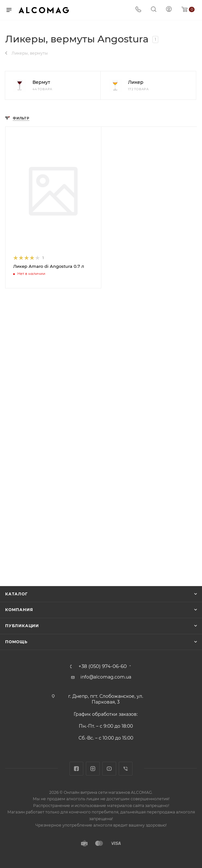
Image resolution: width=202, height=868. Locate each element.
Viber (126, 769)
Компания (19, 610)
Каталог (16, 594)
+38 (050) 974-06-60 (103, 666)
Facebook (76, 769)
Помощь (16, 642)
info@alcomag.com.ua (106, 677)
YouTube (109, 769)
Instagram (93, 769)
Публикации (22, 626)
